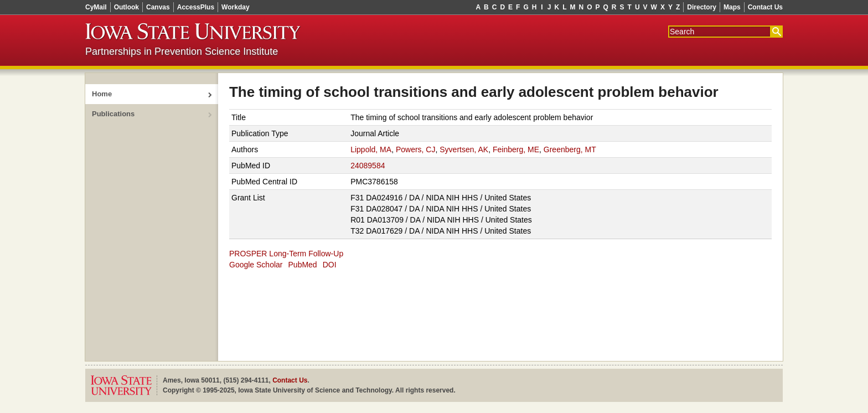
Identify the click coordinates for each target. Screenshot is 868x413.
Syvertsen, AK (464, 149)
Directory (702, 7)
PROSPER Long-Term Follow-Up (286, 254)
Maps (732, 7)
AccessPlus (196, 7)
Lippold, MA (371, 149)
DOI (330, 265)
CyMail (96, 7)
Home (102, 94)
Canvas (158, 7)
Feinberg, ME (516, 149)
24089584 (368, 166)
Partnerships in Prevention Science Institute (182, 51)
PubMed (303, 265)
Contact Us (765, 7)
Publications (113, 114)
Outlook (126, 7)
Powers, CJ (416, 149)
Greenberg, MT (570, 149)
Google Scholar (256, 265)
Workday (235, 7)
